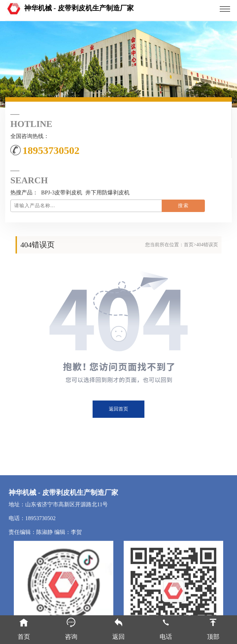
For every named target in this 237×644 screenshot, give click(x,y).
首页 (189, 245)
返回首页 (118, 409)
